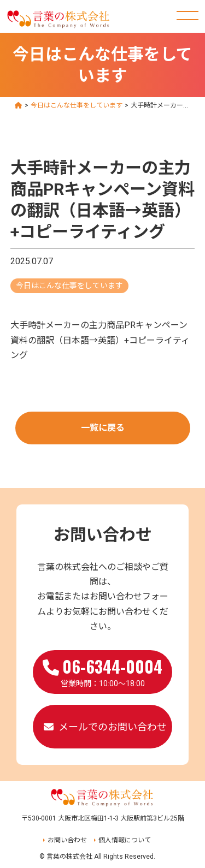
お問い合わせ (67, 840)
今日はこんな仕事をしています (69, 286)
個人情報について (125, 840)
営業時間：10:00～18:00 (102, 671)
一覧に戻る (103, 428)
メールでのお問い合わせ (113, 727)
